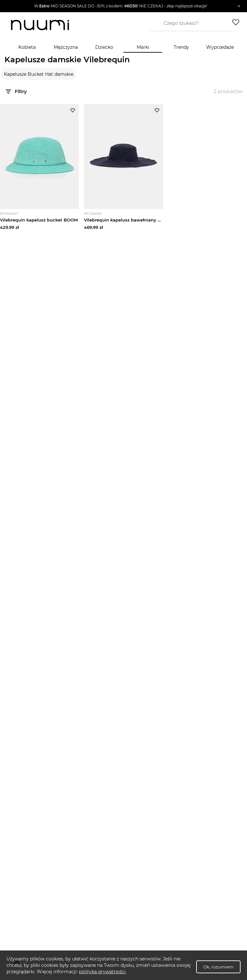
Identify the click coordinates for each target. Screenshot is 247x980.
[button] (120, 6)
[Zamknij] (239, 6)
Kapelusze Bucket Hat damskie (39, 74)
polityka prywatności (102, 972)
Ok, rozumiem (218, 967)
